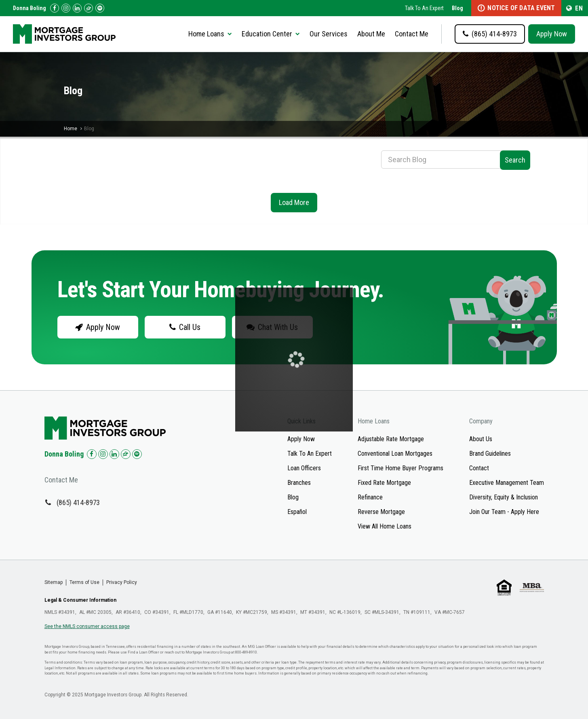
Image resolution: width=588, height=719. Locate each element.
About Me (371, 34)
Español (297, 512)
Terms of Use (84, 582)
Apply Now (552, 34)
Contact (479, 468)
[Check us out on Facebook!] (55, 8)
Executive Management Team (507, 483)
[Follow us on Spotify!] (100, 8)
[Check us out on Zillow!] (89, 8)
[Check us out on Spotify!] (137, 454)
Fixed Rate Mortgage (384, 483)
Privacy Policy (122, 582)
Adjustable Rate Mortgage (391, 439)
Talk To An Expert (424, 8)
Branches (299, 483)
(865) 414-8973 (78, 502)
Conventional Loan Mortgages (395, 454)
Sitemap (54, 582)
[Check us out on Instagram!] (66, 8)
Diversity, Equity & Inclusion (504, 497)
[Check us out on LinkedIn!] (77, 8)
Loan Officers (304, 468)
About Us (481, 439)
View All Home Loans (385, 526)
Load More (294, 202)
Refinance (370, 497)
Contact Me (412, 34)
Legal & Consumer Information (80, 600)
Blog (457, 8)
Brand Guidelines (490, 454)
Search (515, 160)
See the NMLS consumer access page (87, 626)
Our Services (329, 34)
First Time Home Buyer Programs (400, 468)
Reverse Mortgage (381, 512)
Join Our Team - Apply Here (504, 512)
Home (71, 129)
